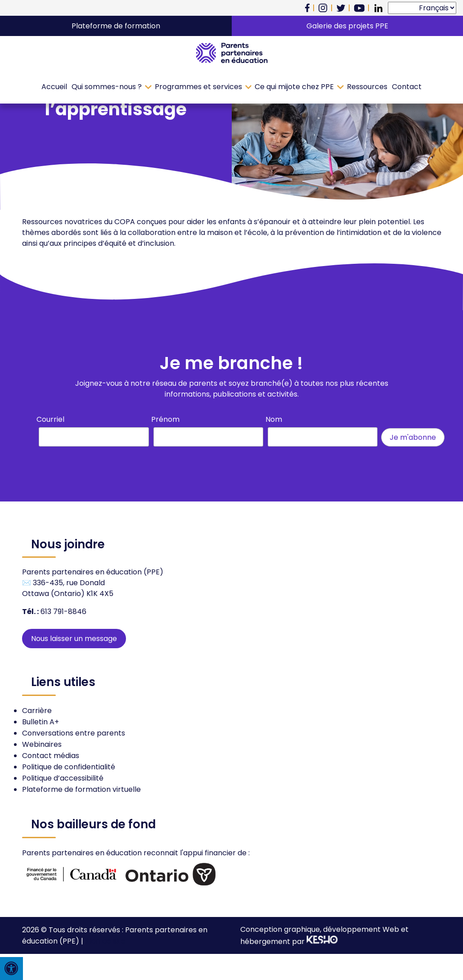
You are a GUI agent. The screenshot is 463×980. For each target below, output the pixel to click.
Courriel (50, 419)
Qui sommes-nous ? (107, 87)
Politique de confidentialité (69, 767)
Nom (274, 419)
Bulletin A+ (40, 722)
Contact (407, 87)
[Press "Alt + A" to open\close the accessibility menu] (11, 969)
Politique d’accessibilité (63, 778)
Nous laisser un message (74, 639)
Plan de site (105, 941)
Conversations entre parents (74, 733)
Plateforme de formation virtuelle (81, 789)
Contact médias (51, 756)
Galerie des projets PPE (347, 26)
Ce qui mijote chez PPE (294, 87)
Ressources (367, 87)
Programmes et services (198, 87)
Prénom (165, 419)
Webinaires (42, 744)
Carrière (37, 711)
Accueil (54, 87)
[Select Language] (422, 8)
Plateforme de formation (116, 26)
